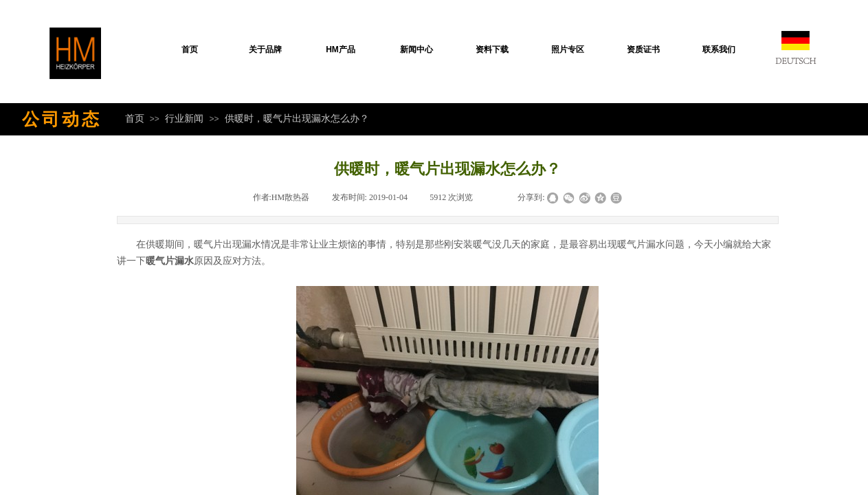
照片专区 (568, 49)
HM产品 (341, 49)
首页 (190, 49)
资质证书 (643, 49)
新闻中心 (416, 49)
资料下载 (492, 49)
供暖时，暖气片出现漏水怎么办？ (297, 118)
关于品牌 (265, 49)
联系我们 (719, 49)
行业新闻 (184, 118)
